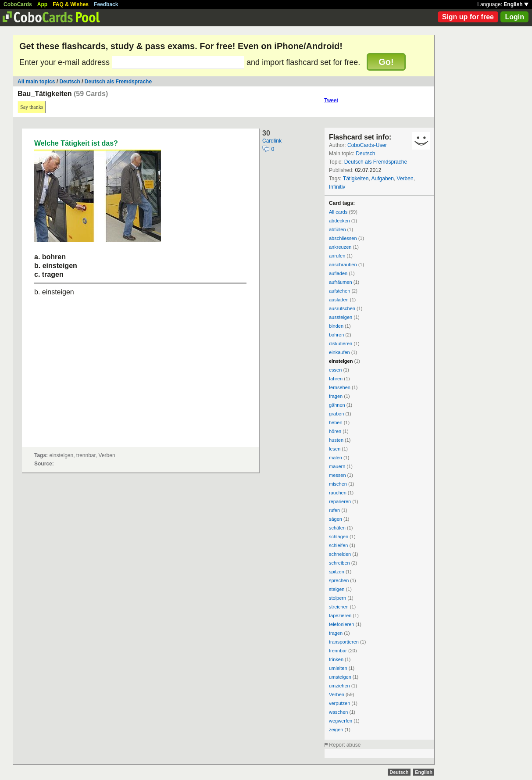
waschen (338, 712)
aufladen (338, 273)
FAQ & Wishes (71, 4)
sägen (336, 519)
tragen (336, 633)
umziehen (339, 686)
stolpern (337, 598)
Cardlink (272, 141)
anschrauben (343, 265)
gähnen (337, 405)
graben (336, 414)
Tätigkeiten (356, 179)
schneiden (340, 554)
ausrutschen (342, 308)
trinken (336, 659)
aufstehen (339, 291)
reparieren (340, 501)
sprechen (339, 580)
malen (336, 458)
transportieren (344, 642)
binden (336, 326)
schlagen (339, 537)
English (516, 4)
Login (514, 17)
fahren (336, 379)
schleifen (338, 545)
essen (335, 370)
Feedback (106, 4)
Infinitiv (337, 187)
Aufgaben (383, 179)
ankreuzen (340, 247)
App (42, 4)
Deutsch (70, 82)
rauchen (338, 493)
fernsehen (340, 387)
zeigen (336, 730)
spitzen (337, 572)
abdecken (339, 221)
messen (337, 475)
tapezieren (340, 615)
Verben (405, 179)
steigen (337, 589)
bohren (336, 335)
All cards (338, 212)
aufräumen (341, 282)
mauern (337, 466)
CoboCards (18, 4)
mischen (338, 484)
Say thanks (32, 107)
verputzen (339, 703)
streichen (339, 607)
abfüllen (337, 229)
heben (336, 422)
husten (336, 440)
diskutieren (341, 343)
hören (335, 431)
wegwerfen (341, 721)
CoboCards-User (367, 145)
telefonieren (342, 624)
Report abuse (345, 745)
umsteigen (340, 677)
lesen (335, 449)
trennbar (338, 651)
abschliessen (343, 238)
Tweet (331, 100)
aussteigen (341, 317)
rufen (334, 510)
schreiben (339, 563)
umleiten (338, 668)
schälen (337, 528)
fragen (336, 396)
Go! (386, 62)
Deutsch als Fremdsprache (118, 82)
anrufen (337, 256)
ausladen (339, 300)
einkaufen (339, 352)
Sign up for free (468, 17)
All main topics (36, 82)
